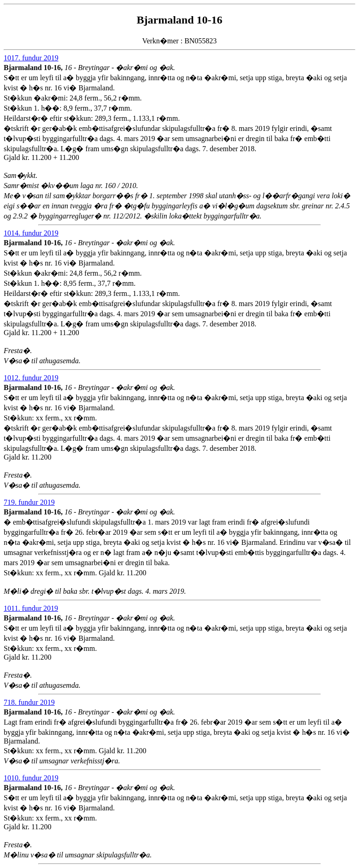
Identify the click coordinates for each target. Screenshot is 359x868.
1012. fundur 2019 (31, 378)
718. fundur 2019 (29, 702)
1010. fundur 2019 (31, 778)
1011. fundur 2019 (31, 608)
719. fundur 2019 (29, 502)
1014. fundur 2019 (31, 233)
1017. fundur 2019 (31, 58)
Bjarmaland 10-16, (34, 68)
